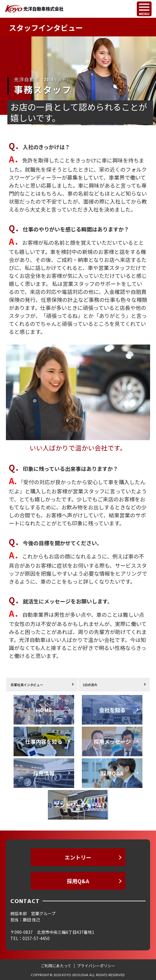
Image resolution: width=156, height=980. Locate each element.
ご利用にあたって (56, 966)
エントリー (78, 857)
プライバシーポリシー (96, 966)
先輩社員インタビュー (27, 685)
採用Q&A (78, 881)
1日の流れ (90, 685)
